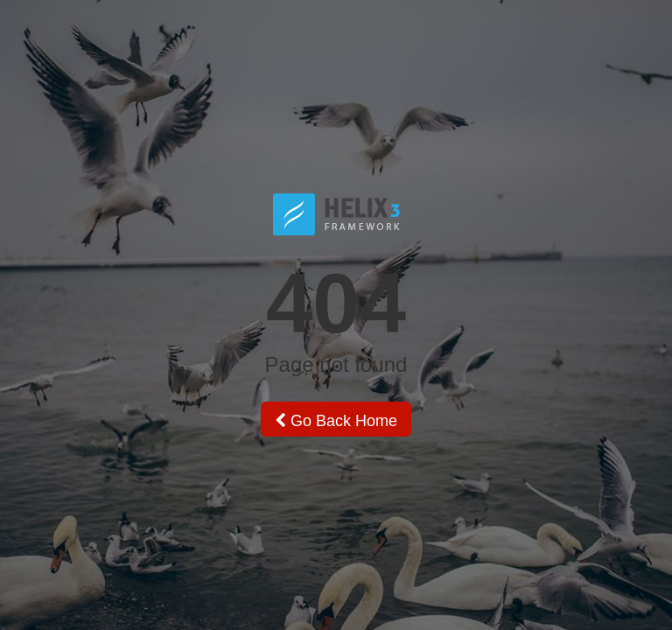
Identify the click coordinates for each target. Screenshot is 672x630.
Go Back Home (336, 421)
